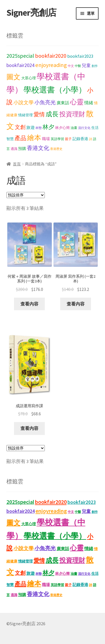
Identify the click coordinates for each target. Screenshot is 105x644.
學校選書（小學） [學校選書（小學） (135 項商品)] (55, 90)
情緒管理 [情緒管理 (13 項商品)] (25, 115)
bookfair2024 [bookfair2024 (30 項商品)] (20, 65)
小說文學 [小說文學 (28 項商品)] (24, 103)
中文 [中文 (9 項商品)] (71, 66)
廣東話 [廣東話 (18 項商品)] (63, 103)
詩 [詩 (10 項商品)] (91, 139)
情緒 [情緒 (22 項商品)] (89, 103)
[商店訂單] (26, 195)
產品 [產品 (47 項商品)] (20, 138)
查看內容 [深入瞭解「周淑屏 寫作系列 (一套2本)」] (76, 304)
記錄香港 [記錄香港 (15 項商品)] (80, 139)
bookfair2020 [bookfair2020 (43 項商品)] (51, 56)
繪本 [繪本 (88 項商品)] (34, 138)
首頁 (17, 164)
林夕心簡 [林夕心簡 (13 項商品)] (62, 128)
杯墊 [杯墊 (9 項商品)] (39, 128)
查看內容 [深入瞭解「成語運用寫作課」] (29, 428)
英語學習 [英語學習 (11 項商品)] (57, 139)
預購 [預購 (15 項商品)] (22, 149)
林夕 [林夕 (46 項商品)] (48, 127)
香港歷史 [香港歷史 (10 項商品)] (56, 149)
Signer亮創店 (31, 13)
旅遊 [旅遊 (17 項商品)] (31, 128)
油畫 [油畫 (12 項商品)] (74, 128)
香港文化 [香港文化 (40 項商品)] (38, 148)
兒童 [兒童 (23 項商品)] (86, 65)
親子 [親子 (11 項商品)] (68, 139)
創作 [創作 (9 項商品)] (95, 66)
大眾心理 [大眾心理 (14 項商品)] (29, 78)
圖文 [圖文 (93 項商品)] (13, 77)
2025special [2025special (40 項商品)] (20, 56)
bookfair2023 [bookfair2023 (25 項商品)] (80, 56)
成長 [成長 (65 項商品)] (52, 114)
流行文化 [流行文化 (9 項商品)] (84, 128)
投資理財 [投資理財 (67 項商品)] (72, 114)
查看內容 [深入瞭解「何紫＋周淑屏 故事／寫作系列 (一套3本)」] (29, 304)
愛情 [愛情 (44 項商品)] (39, 114)
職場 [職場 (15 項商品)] (46, 139)
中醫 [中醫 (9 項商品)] (78, 66)
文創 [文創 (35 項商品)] (20, 127)
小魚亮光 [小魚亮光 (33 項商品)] (45, 102)
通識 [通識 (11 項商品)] (14, 149)
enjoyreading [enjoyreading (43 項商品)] (51, 65)
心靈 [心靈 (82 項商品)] (77, 102)
